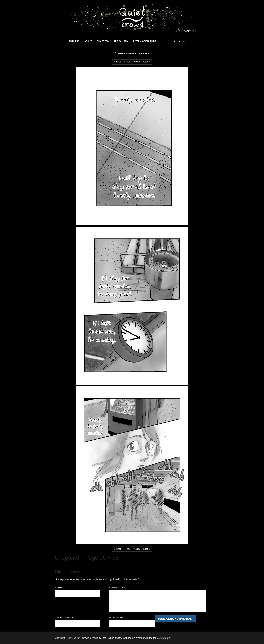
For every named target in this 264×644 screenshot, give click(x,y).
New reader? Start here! (132, 53)
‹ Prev (127, 62)
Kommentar (118, 588)
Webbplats (117, 618)
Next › (137, 62)
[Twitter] (179, 42)
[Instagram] (184, 42)
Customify (165, 638)
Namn (59, 588)
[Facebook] (175, 42)
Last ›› (147, 62)
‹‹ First (117, 62)
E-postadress (65, 618)
